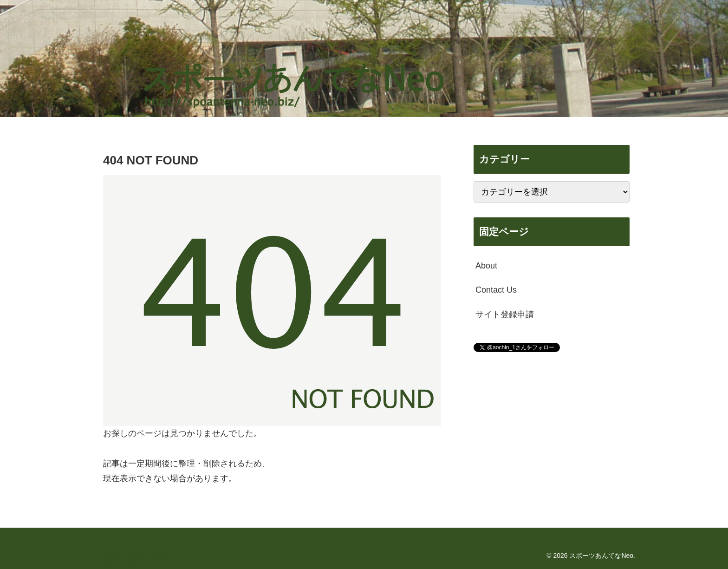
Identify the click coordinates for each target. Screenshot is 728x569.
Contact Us (496, 290)
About (486, 266)
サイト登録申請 (505, 314)
